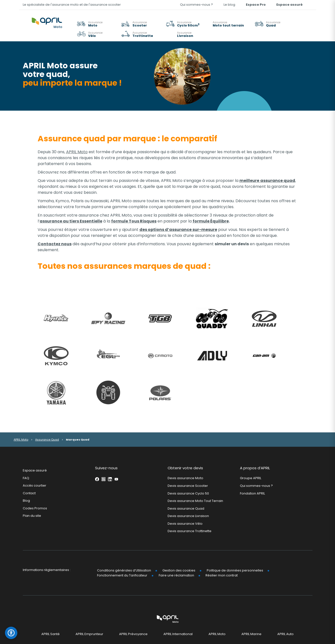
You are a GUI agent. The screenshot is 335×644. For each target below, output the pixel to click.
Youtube (116, 479)
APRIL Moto (77, 152)
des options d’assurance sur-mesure (178, 230)
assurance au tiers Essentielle (71, 221)
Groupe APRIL (251, 478)
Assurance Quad (47, 440)
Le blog (229, 5)
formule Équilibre (211, 221)
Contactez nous (55, 244)
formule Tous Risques (134, 221)
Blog (26, 501)
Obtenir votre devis (185, 468)
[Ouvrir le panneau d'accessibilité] (11, 633)
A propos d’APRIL (255, 468)
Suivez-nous (106, 468)
